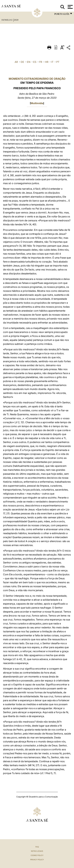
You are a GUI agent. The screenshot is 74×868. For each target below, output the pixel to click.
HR (47, 62)
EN (29, 62)
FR (41, 62)
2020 (16, 20)
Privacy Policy (37, 860)
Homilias (7, 20)
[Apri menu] (70, 7)
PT (58, 62)
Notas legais (37, 851)
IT (52, 62)
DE (22, 62)
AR (16, 62)
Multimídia (37, 103)
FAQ (37, 847)
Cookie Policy (37, 855)
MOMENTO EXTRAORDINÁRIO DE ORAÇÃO (37, 79)
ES (35, 62)
